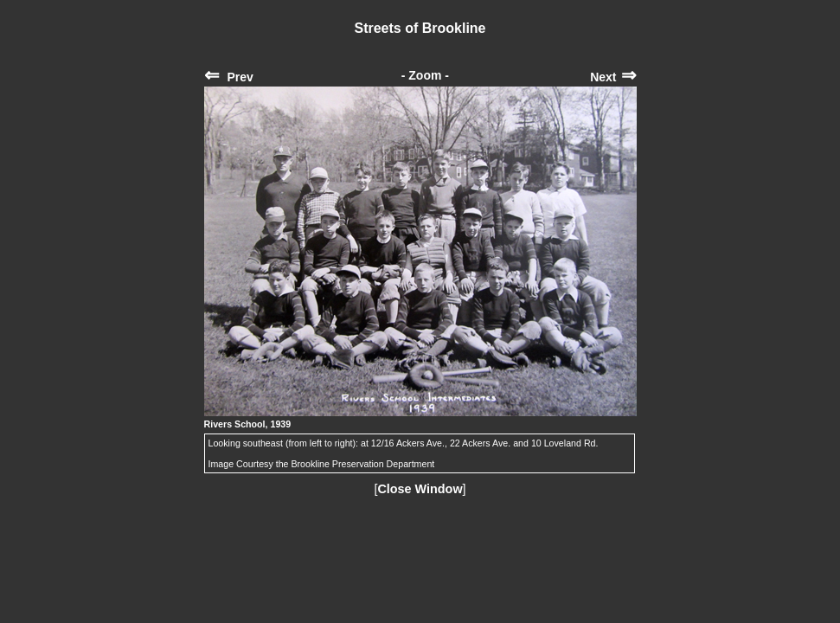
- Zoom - (425, 75)
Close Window (420, 489)
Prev (229, 77)
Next (613, 77)
